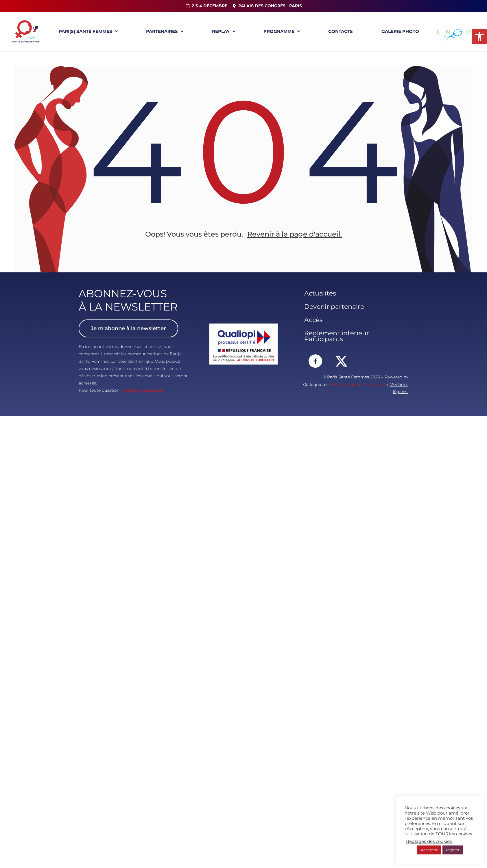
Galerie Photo (400, 31)
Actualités (320, 293)
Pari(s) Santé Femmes (88, 31)
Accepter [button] (429, 850)
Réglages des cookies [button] (429, 841)
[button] (479, 36)
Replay (224, 31)
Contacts (341, 31)
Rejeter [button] (453, 850)
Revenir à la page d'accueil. (295, 234)
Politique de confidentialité (358, 384)
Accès (313, 320)
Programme (282, 31)
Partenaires (165, 31)
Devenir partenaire (334, 307)
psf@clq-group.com (143, 390)
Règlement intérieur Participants (337, 336)
